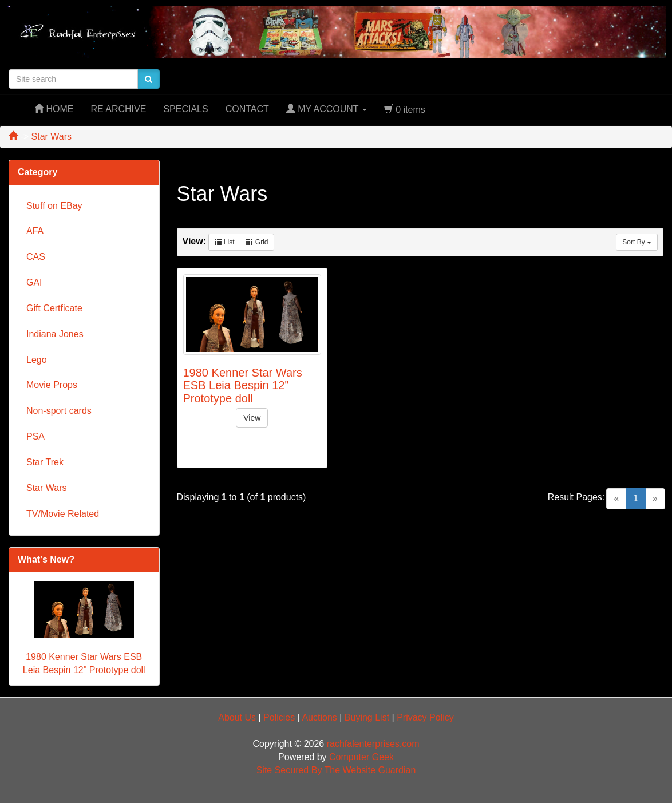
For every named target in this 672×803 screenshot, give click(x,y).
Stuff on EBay (54, 206)
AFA (35, 231)
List (224, 242)
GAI (34, 282)
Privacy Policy (425, 717)
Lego (37, 360)
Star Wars (47, 488)
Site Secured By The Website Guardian (336, 770)
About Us (237, 717)
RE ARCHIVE (118, 109)
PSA (35, 436)
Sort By (637, 242)
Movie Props (52, 385)
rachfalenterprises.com (373, 744)
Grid (257, 242)
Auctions (319, 717)
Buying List (367, 717)
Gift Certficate (54, 308)
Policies (279, 717)
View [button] (252, 418)
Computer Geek (361, 757)
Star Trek (45, 462)
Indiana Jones (55, 334)
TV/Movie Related (63, 514)
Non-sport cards (59, 411)
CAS (36, 257)
